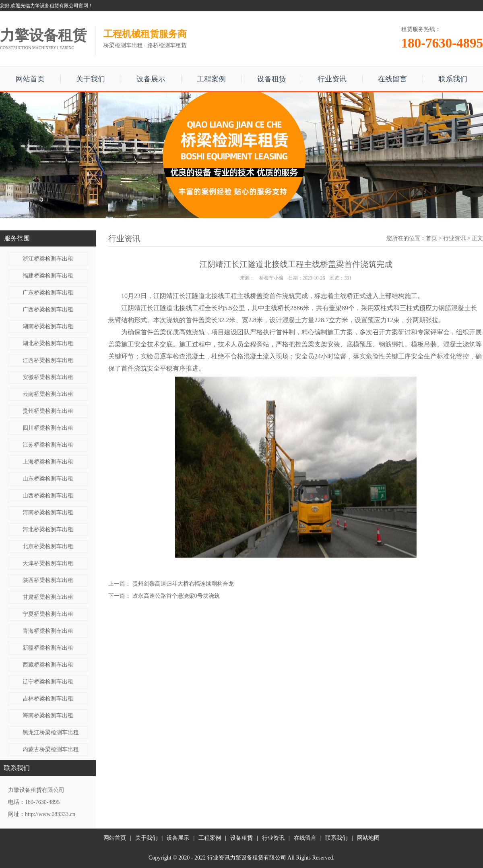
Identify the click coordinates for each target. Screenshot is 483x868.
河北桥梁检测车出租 (48, 529)
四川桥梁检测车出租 (48, 428)
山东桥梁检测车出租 (48, 479)
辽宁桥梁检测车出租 (48, 682)
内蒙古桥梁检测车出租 (51, 749)
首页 (431, 238)
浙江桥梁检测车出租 (48, 259)
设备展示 (151, 79)
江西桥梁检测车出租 (48, 360)
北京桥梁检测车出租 (48, 546)
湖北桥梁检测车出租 (48, 343)
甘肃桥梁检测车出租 (48, 597)
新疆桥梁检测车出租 (48, 648)
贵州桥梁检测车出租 (48, 411)
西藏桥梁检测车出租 (48, 665)
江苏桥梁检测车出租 (48, 445)
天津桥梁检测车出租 (48, 563)
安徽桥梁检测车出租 (48, 377)
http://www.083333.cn (50, 814)
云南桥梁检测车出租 (48, 394)
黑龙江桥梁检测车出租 (51, 732)
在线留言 (392, 79)
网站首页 (30, 79)
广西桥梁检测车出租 (48, 310)
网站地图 (368, 838)
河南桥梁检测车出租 (48, 513)
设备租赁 (272, 79)
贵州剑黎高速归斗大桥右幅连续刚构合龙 (183, 584)
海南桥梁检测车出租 (48, 716)
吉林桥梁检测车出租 (48, 699)
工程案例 (211, 79)
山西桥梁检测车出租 (48, 496)
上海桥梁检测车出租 (48, 462)
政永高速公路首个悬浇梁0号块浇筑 (176, 596)
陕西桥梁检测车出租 (48, 580)
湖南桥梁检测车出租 (48, 326)
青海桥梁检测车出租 (48, 631)
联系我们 (453, 79)
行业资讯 (332, 79)
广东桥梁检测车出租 (48, 293)
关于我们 (91, 79)
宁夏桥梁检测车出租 (48, 614)
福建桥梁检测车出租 (48, 276)
